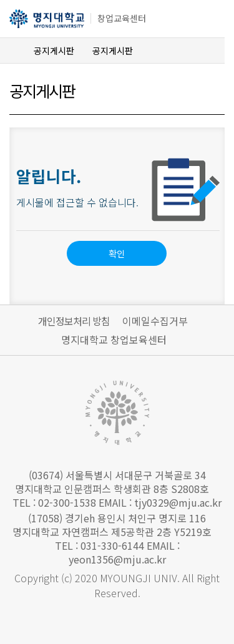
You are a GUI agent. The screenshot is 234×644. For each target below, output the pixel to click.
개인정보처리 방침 (74, 321)
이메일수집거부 (155, 321)
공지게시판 (54, 51)
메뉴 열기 (207, 20)
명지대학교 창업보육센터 (114, 339)
